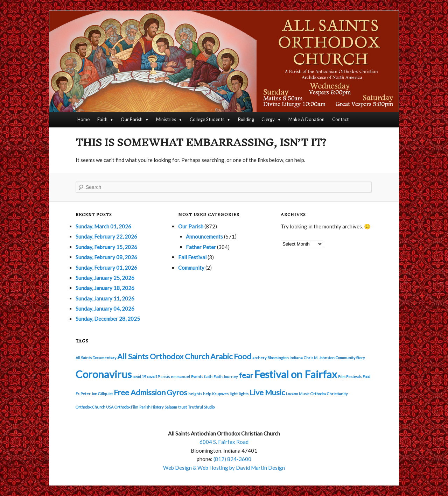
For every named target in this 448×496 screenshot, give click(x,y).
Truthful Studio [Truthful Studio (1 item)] (201, 407)
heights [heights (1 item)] (195, 394)
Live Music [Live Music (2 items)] (267, 392)
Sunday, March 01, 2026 (103, 226)
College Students (207, 119)
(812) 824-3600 (232, 459)
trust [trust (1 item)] (183, 407)
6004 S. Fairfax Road (224, 442)
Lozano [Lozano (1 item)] (292, 394)
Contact (340, 119)
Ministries (166, 119)
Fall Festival (192, 257)
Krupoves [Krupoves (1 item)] (220, 394)
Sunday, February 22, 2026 (106, 236)
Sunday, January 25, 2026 (105, 278)
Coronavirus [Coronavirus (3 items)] (104, 374)
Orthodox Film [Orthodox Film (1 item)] (126, 407)
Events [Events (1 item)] (197, 377)
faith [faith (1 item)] (208, 377)
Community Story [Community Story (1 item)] (350, 358)
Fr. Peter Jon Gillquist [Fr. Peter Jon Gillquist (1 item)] (94, 394)
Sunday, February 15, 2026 (106, 247)
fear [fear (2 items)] (246, 375)
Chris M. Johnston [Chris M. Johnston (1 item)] (319, 358)
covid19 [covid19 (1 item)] (153, 377)
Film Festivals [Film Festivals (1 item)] (350, 377)
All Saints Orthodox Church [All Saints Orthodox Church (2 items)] (163, 356)
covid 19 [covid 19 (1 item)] (139, 377)
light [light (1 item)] (234, 394)
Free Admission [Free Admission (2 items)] (140, 392)
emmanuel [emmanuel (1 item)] (180, 377)
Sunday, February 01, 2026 (106, 268)
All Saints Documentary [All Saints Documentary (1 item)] (96, 358)
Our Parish (132, 119)
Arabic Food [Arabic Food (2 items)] (231, 356)
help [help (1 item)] (207, 394)
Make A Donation (306, 119)
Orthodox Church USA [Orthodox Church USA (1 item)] (94, 407)
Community (191, 268)
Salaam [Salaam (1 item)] (171, 407)
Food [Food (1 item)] (366, 377)
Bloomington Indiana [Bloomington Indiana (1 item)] (285, 358)
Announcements (204, 236)
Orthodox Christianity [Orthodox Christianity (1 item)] (329, 394)
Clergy (268, 119)
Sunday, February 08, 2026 (106, 257)
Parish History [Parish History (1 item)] (151, 407)
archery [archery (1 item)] (259, 358)
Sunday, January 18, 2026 (105, 288)
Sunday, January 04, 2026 (105, 309)
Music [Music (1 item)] (304, 394)
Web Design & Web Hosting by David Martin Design (224, 468)
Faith (102, 119)
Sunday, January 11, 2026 (105, 298)
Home (83, 119)
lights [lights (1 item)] (244, 394)
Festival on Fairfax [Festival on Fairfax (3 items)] (296, 374)
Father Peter (201, 247)
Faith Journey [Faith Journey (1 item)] (226, 377)
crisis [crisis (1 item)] (165, 377)
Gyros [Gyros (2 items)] (177, 392)
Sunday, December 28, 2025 (108, 319)
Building (246, 119)
